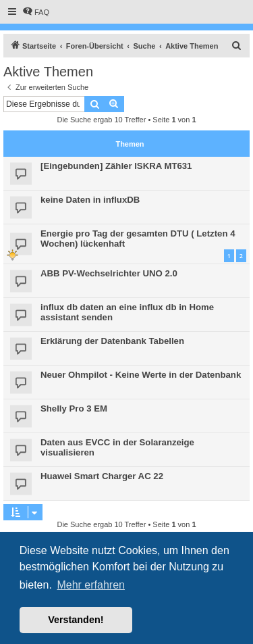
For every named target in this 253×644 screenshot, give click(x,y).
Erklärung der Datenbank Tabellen (112, 341)
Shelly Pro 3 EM (74, 408)
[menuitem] (36, 12)
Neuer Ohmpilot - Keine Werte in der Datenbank (141, 375)
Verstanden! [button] (76, 620)
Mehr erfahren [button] (91, 585)
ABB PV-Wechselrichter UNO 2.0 (109, 273)
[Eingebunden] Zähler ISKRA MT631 (116, 166)
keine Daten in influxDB (90, 200)
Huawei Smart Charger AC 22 (102, 476)
